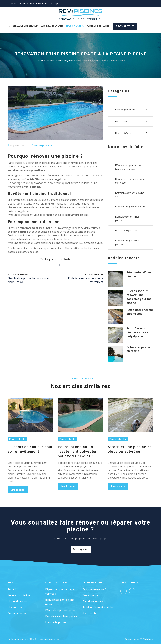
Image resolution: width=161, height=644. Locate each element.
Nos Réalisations (52, 26)
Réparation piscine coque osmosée (130, 181)
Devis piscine (90, 595)
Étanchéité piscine (126, 231)
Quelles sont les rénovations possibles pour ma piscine (139, 297)
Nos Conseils (75, 26)
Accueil (40, 61)
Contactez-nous (98, 26)
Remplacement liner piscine (127, 219)
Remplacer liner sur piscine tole (140, 312)
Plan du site (90, 613)
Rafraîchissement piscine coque (130, 195)
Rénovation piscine (25, 26)
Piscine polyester (65, 61)
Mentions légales (93, 601)
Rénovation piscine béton (130, 207)
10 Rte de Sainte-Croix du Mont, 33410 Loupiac (35, 3)
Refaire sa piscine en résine (139, 349)
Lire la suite (18, 490)
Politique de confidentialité (98, 607)
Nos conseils (15, 607)
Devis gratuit (125, 26)
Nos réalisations (17, 601)
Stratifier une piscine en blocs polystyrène (137, 332)
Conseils (50, 61)
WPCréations (147, 639)
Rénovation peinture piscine (127, 242)
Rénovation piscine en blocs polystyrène (128, 167)
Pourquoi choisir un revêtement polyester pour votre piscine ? (77, 451)
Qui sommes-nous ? (94, 589)
